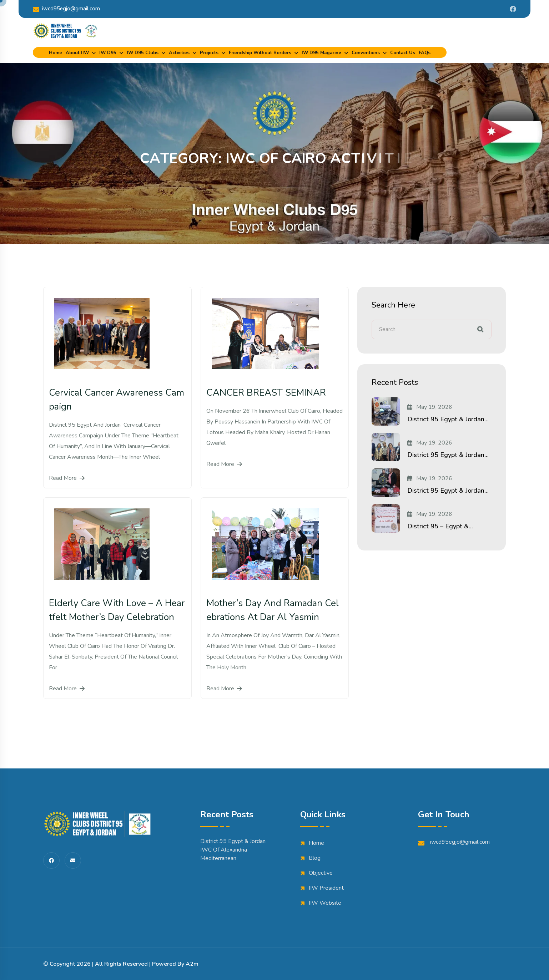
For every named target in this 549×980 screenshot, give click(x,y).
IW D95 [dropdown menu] (108, 53)
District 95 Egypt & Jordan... (448, 419)
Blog (315, 858)
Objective (321, 873)
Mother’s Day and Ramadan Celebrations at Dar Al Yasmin (273, 610)
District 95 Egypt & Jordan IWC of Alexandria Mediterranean (233, 850)
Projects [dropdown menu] (209, 53)
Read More (67, 478)
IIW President (326, 888)
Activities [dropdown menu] (179, 53)
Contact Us (403, 53)
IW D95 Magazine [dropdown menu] (321, 53)
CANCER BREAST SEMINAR (266, 393)
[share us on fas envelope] (73, 860)
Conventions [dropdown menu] (366, 53)
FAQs (425, 53)
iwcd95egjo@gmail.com (66, 9)
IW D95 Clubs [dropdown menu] (143, 53)
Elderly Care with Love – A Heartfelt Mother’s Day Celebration (117, 610)
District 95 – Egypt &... (440, 526)
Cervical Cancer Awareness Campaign (117, 400)
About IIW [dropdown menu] (77, 53)
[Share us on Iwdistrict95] (513, 9)
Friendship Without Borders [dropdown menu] (260, 53)
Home (56, 53)
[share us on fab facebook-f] (51, 860)
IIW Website (325, 903)
